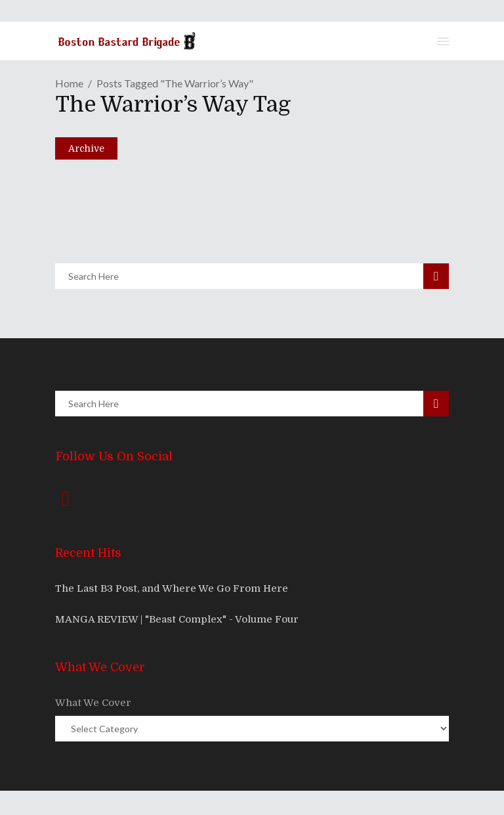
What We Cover (93, 703)
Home (69, 83)
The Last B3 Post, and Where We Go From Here (172, 588)
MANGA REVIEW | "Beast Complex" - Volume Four (177, 619)
